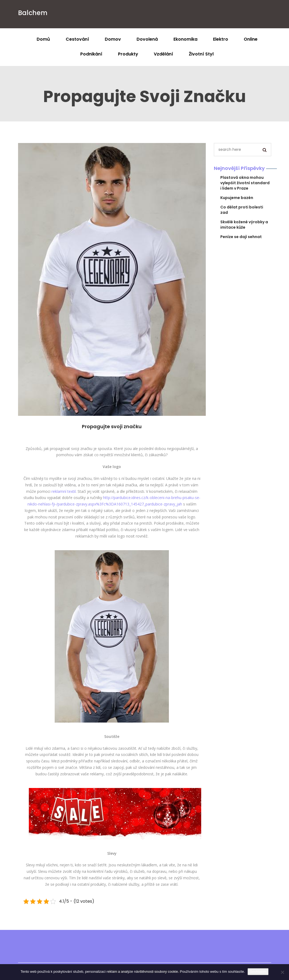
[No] (282, 972)
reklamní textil (64, 491)
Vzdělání (163, 54)
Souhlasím (258, 972)
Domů (43, 39)
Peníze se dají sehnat (241, 237)
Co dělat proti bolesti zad (242, 210)
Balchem (33, 13)
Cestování (77, 39)
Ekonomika (185, 39)
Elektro (221, 39)
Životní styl (201, 54)
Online (251, 39)
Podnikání (91, 54)
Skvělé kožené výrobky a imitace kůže (244, 225)
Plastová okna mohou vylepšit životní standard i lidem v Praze (245, 183)
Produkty (128, 54)
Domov (113, 39)
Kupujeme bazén (237, 198)
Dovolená (147, 39)
